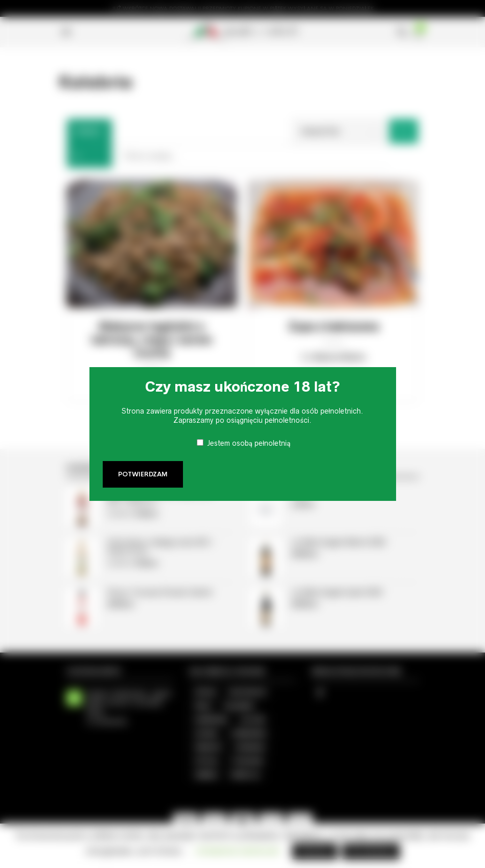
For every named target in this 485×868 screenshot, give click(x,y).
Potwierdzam (143, 474)
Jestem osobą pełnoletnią (249, 443)
